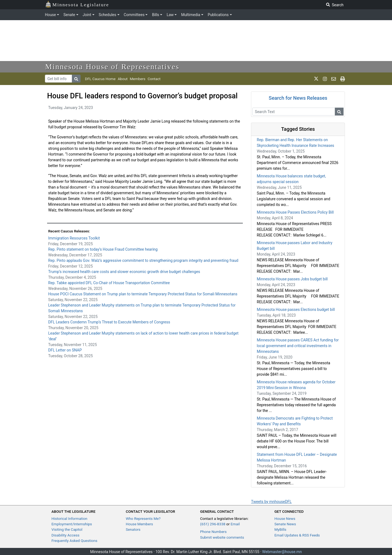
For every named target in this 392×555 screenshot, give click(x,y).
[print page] (343, 79)
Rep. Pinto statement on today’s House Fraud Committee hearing (103, 249)
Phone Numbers (213, 532)
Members (138, 79)
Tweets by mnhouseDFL (271, 502)
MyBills (280, 529)
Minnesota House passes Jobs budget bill (292, 279)
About (122, 79)
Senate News (285, 524)
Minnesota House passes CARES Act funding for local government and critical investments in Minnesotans (298, 346)
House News (285, 518)
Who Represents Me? (143, 518)
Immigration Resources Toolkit (74, 238)
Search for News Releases (298, 98)
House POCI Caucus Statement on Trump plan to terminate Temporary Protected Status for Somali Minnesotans (143, 294)
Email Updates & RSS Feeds (297, 535)
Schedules (108, 15)
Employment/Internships (72, 524)
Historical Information (69, 518)
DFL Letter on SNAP (65, 350)
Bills (155, 15)
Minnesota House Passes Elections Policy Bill (295, 212)
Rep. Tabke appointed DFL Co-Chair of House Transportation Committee (109, 283)
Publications (218, 15)
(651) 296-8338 (213, 524)
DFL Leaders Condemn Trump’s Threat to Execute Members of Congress (109, 322)
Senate (69, 15)
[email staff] (334, 79)
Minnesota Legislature (77, 4)
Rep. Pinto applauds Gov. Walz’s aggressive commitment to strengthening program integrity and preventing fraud (143, 260)
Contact (154, 79)
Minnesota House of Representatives (112, 67)
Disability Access (65, 535)
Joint (87, 15)
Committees (134, 15)
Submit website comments (222, 537)
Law (170, 15)
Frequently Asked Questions (74, 541)
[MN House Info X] (316, 79)
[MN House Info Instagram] (325, 79)
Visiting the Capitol (67, 529)
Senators (133, 529)
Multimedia (191, 15)
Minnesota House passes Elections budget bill (296, 310)
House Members (139, 524)
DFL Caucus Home (100, 79)
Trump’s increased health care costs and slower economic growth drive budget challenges (124, 272)
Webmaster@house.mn (282, 552)
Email (235, 524)
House (50, 15)
